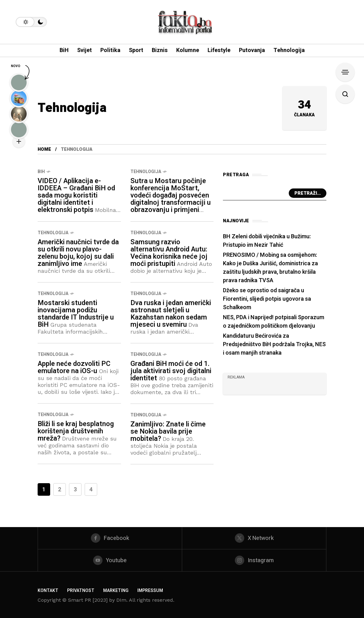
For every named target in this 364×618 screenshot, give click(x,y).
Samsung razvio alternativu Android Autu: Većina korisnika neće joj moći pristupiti (169, 253)
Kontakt (48, 591)
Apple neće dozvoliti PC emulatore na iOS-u (74, 367)
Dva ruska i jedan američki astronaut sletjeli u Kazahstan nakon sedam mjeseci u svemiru (171, 314)
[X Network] (254, 538)
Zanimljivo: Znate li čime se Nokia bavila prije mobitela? (168, 431)
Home (44, 149)
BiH (41, 172)
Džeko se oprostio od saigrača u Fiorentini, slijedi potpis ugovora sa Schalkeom (267, 299)
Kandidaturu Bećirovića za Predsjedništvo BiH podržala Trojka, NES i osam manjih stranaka (274, 344)
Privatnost (81, 591)
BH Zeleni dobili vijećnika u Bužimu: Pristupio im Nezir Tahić (267, 241)
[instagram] (254, 560)
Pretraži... (308, 193)
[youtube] (110, 560)
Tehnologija (146, 172)
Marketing (116, 591)
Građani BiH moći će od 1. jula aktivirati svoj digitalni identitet (171, 371)
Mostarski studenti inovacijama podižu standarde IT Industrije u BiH (76, 314)
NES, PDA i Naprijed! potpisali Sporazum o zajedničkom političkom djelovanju (274, 322)
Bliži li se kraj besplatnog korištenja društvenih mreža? (76, 431)
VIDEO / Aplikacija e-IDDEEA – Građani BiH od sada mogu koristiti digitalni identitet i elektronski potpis (76, 195)
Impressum (150, 591)
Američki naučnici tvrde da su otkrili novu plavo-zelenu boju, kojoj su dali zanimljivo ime (78, 253)
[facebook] (110, 538)
